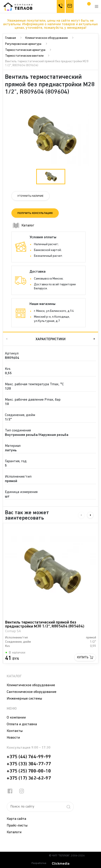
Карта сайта (16, 819)
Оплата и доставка (22, 724)
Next (95, 339)
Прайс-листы (17, 826)
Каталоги (14, 832)
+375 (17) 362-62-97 (29, 778)
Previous (6, 339)
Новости (13, 738)
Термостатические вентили (24, 56)
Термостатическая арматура (25, 50)
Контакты (15, 731)
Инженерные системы (24, 699)
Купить (83, 658)
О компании (16, 718)
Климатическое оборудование (46, 38)
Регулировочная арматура (23, 44)
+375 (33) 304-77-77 (29, 764)
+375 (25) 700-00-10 (29, 771)
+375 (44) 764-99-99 (29, 757)
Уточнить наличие (31, 196)
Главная (11, 38)
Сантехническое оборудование (32, 692)
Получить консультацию (35, 213)
